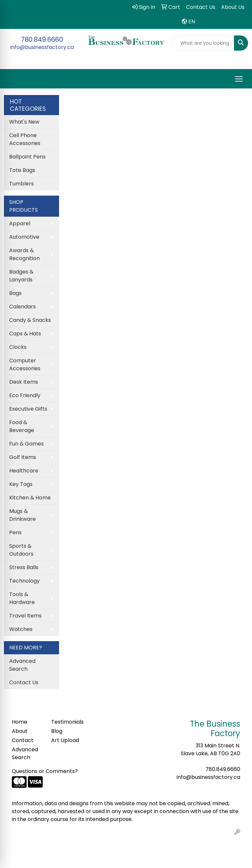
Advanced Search (22, 665)
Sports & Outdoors (21, 550)
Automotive (24, 237)
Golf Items (23, 457)
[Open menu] (239, 79)
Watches (21, 629)
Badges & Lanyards (21, 276)
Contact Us (24, 682)
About (20, 731)
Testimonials (67, 722)
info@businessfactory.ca (42, 47)
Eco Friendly (25, 395)
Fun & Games (26, 444)
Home (20, 722)
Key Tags (21, 484)
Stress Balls (24, 567)
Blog (57, 731)
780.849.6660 (42, 39)
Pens (15, 532)
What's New (24, 122)
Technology (24, 581)
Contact (23, 740)
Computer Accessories (25, 364)
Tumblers (21, 184)
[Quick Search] (203, 43)
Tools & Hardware (22, 598)
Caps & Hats (25, 334)
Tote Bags (22, 170)
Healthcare (24, 471)
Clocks (18, 347)
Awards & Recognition (24, 254)
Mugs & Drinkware (22, 515)
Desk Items (24, 382)
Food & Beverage (22, 426)
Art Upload (65, 740)
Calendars (22, 307)
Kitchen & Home (30, 498)
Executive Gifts (28, 409)
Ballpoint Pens (27, 157)
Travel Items (25, 616)
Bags (15, 293)
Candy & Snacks (30, 320)
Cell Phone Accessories (25, 139)
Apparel (20, 223)
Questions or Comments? (45, 771)
